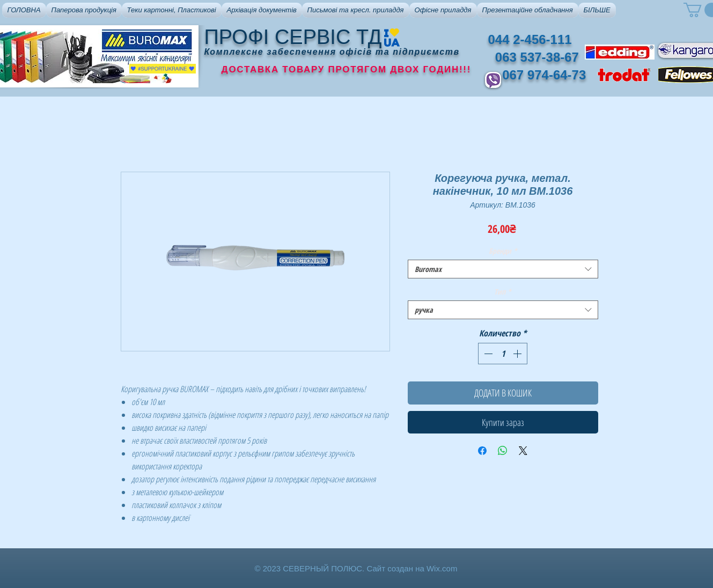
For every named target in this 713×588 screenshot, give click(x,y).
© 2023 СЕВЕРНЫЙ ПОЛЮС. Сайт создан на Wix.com (356, 568)
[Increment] (518, 354)
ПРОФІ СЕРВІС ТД (293, 37)
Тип (503, 292)
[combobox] (503, 269)
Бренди (503, 251)
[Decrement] (487, 354)
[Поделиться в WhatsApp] (503, 451)
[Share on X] (523, 451)
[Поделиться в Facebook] (482, 451)
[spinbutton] (503, 354)
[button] (84, 10)
